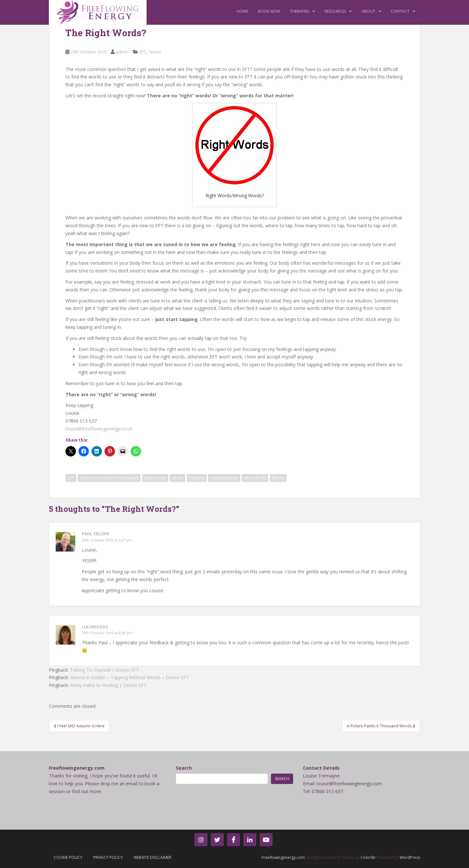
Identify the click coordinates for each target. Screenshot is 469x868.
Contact (400, 11)
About (368, 11)
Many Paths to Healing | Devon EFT (108, 685)
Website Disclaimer (152, 857)
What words (255, 478)
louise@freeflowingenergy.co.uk (99, 429)
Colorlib (368, 857)
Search (184, 768)
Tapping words (224, 478)
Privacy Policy (108, 857)
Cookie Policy (68, 857)
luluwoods (95, 627)
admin (122, 52)
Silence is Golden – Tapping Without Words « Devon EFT (129, 677)
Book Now (269, 11)
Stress (155, 52)
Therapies (299, 11)
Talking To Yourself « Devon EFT (105, 670)
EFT (143, 52)
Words (278, 478)
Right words (155, 478)
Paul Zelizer (95, 534)
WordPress (410, 857)
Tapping (197, 478)
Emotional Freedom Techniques (109, 478)
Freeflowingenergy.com (283, 857)
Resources (335, 11)
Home (242, 11)
